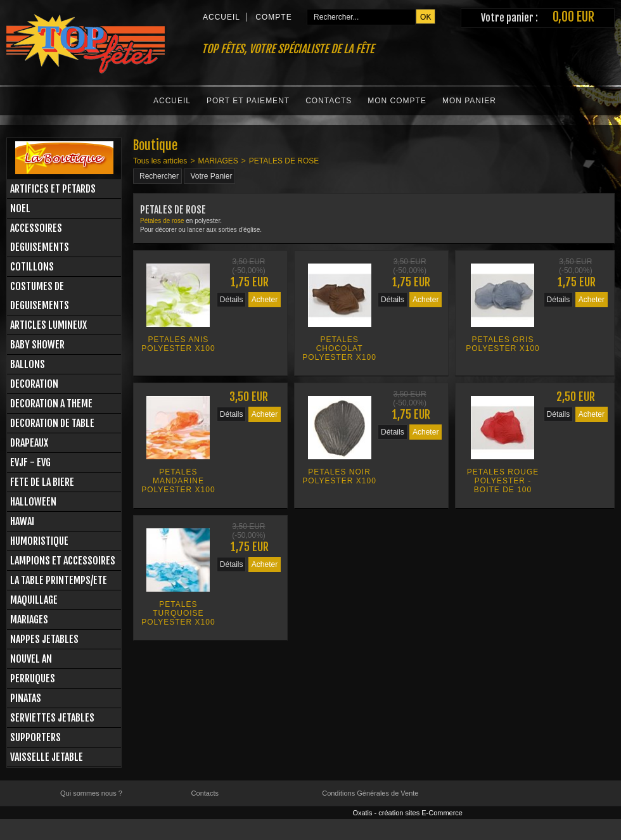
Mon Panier (469, 101)
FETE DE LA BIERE (42, 482)
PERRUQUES (33, 678)
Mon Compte (397, 101)
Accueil (172, 101)
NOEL (20, 208)
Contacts (329, 101)
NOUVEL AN (31, 659)
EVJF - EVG (30, 462)
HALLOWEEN (33, 502)
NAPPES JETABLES (44, 639)
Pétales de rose (162, 221)
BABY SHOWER (37, 345)
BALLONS (28, 364)
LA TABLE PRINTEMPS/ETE (59, 580)
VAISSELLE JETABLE (47, 757)
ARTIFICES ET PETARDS (53, 189)
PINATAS (26, 698)
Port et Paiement (248, 101)
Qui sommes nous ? (91, 793)
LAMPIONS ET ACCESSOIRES (63, 561)
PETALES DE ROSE (284, 161)
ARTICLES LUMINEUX (48, 325)
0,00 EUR (573, 17)
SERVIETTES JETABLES (52, 718)
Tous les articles (160, 161)
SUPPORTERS (35, 737)
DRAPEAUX (29, 443)
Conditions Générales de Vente (370, 793)
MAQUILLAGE (34, 600)
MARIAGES (29, 620)
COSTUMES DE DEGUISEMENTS (40, 296)
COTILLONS (32, 267)
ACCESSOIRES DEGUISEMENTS (40, 238)
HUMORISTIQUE (39, 541)
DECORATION (34, 384)
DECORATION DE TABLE (52, 423)
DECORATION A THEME (51, 404)
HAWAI (22, 521)
